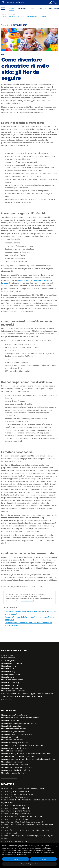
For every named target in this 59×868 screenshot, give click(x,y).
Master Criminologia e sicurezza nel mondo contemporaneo (26, 754)
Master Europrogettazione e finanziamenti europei (22, 745)
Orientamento (41, 9)
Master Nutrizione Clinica (11, 721)
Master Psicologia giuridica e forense (16, 770)
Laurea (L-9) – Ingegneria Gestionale (16, 811)
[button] (56, 846)
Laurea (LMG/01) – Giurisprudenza (15, 792)
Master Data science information (15, 765)
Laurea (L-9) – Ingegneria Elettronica (16, 814)
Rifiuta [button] (16, 859)
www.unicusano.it (27, 601)
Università (11, 9)
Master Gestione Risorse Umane (14, 715)
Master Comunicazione (11, 674)
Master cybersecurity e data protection (17, 756)
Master (31, 9)
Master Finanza (7, 669)
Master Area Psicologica (11, 685)
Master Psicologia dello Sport (13, 773)
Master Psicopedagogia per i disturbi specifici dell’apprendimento (28, 759)
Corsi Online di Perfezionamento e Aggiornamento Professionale (28, 694)
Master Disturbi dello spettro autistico (17, 767)
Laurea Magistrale (9, 661)
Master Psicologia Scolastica (13, 732)
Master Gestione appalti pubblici (15, 743)
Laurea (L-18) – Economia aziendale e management (23, 789)
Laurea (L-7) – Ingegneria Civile (14, 805)
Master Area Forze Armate (12, 688)
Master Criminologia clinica (12, 740)
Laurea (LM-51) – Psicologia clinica (15, 797)
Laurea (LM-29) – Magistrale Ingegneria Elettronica (22, 816)
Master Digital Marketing (11, 726)
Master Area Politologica (11, 683)
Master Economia (8, 666)
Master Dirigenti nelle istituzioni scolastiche (19, 723)
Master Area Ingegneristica (12, 680)
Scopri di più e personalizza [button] (29, 864)
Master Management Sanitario (14, 729)
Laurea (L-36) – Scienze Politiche (14, 819)
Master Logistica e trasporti (12, 762)
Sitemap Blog (7, 699)
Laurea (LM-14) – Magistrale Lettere (15, 841)
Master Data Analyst (10, 737)
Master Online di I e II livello (12, 663)
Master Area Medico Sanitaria (13, 691)
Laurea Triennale (8, 658)
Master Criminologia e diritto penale (16, 748)
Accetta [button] (43, 859)
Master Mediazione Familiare (13, 751)
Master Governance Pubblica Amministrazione (20, 718)
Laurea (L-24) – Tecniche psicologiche (17, 794)
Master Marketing (8, 672)
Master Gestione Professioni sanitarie (16, 734)
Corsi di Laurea (22, 9)
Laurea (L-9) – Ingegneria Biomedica (16, 808)
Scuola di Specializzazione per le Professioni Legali (22, 696)
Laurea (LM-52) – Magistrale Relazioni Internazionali (22, 822)
